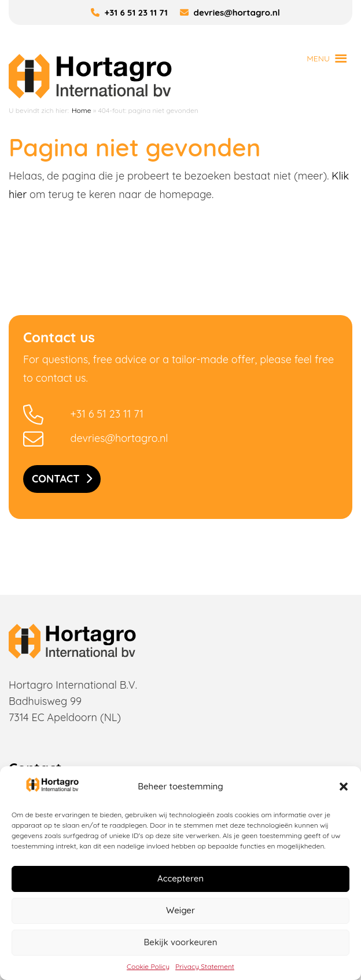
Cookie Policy (148, 966)
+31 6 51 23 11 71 (129, 12)
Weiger (181, 910)
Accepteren (181, 878)
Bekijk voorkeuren (181, 942)
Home (82, 110)
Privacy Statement (205, 966)
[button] (344, 787)
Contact (56, 479)
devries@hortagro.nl (230, 12)
